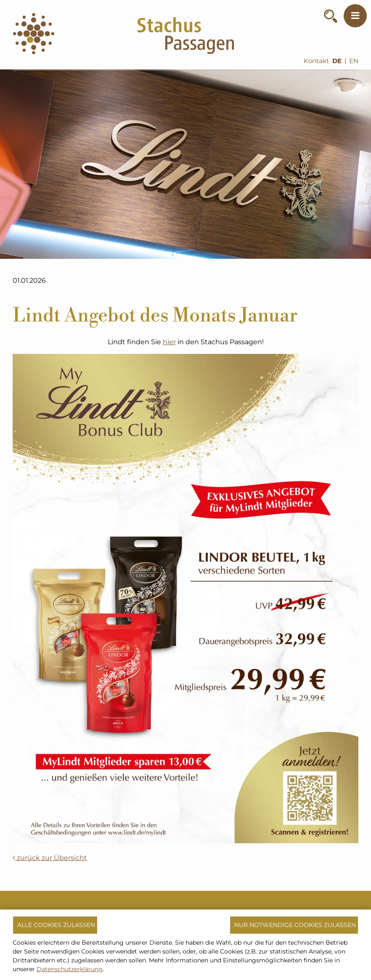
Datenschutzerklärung (70, 969)
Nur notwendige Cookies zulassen (295, 925)
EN (354, 61)
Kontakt (316, 61)
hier (169, 342)
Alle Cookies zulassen (56, 925)
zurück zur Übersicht (50, 858)
